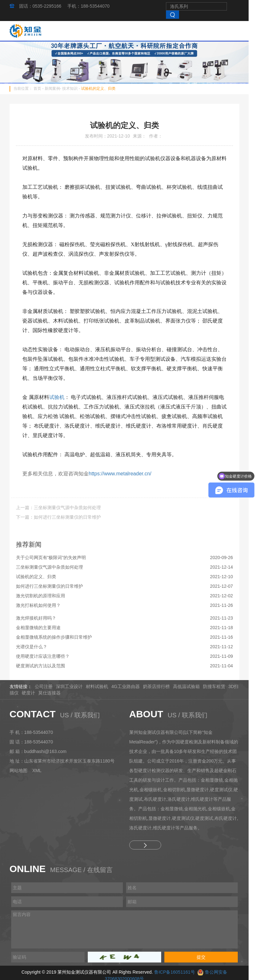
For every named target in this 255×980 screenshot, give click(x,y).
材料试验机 (100, 687)
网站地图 (22, 771)
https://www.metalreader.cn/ (123, 475)
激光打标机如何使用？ (41, 606)
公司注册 (47, 687)
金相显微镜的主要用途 (41, 628)
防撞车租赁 (217, 687)
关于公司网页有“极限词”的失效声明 (54, 558)
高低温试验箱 (189, 687)
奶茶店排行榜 (159, 687)
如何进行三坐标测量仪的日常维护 (53, 587)
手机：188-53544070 (92, 6)
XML (40, 771)
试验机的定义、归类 (101, 90)
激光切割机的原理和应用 (44, 597)
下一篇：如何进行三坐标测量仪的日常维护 (62, 518)
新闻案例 (56, 90)
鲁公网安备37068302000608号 (219, 973)
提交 (204, 958)
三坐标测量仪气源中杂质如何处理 (53, 568)
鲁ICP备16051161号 (158, 973)
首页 (41, 90)
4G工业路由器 (128, 687)
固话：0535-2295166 (43, 6)
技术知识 (73, 90)
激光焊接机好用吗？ (39, 619)
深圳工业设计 (72, 687)
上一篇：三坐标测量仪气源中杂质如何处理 (62, 508)
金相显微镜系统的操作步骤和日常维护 (57, 638)
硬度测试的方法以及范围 (44, 667)
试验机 (60, 398)
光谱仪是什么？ (35, 648)
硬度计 (32, 694)
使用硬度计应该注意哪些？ (46, 657)
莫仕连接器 (53, 694)
